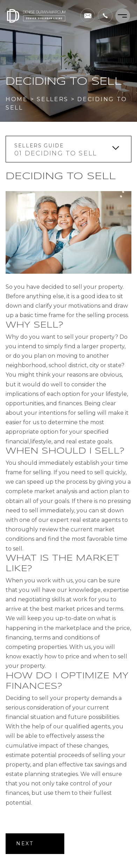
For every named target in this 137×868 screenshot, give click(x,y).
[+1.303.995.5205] (105, 16)
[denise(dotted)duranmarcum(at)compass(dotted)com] (88, 16)
